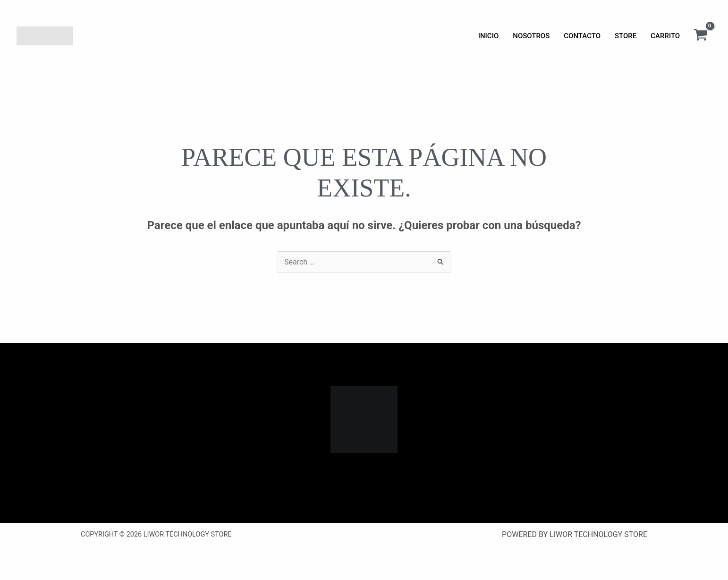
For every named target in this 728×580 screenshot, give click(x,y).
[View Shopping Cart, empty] (700, 36)
